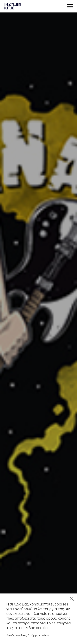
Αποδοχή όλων (16, 635)
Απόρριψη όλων (38, 635)
